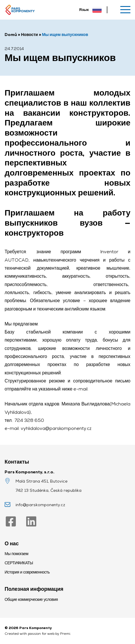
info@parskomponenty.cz (40, 505)
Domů (11, 35)
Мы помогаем (16, 554)
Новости (30, 35)
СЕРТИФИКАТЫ (19, 563)
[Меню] (125, 10)
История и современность (27, 572)
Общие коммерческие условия (31, 599)
